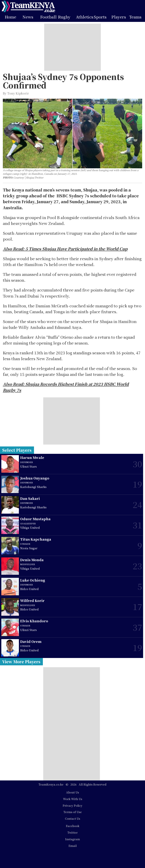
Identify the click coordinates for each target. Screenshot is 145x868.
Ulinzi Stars (28, 466)
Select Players (17, 450)
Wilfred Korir (32, 601)
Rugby (64, 17)
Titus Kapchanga (36, 539)
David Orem (31, 641)
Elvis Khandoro (34, 621)
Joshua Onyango (35, 478)
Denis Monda (32, 560)
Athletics (85, 17)
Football (48, 17)
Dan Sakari (30, 498)
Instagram (72, 839)
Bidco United (29, 589)
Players (119, 17)
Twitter (72, 832)
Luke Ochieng (33, 580)
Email (73, 846)
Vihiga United (30, 527)
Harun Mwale (32, 457)
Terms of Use (73, 812)
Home (10, 17)
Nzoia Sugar (29, 548)
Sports (100, 17)
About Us (72, 792)
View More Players (21, 662)
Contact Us (72, 818)
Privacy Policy (72, 805)
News (28, 17)
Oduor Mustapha (35, 519)
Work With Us (73, 799)
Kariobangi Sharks (33, 487)
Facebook (73, 826)
